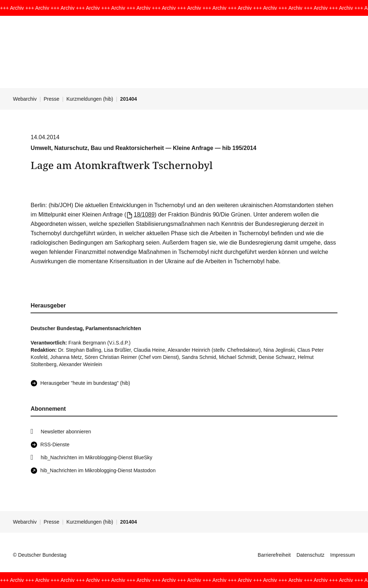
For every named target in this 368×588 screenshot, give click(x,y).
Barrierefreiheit (274, 555)
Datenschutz (310, 555)
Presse (52, 99)
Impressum (343, 555)
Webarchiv (25, 99)
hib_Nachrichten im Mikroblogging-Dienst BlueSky (96, 457)
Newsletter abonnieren (66, 432)
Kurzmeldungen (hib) (90, 99)
